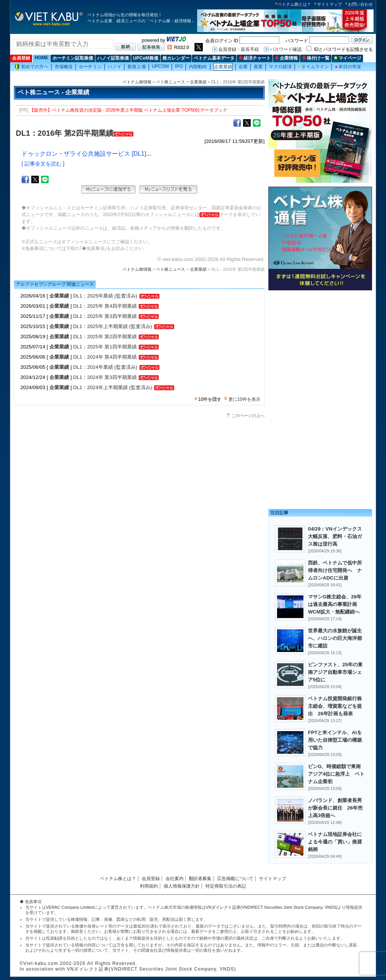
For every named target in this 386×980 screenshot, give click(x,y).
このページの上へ (248, 416)
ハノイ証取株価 (113, 58)
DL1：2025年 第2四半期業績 (105, 337)
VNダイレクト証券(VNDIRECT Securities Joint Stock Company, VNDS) (272, 907)
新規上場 (136, 67)
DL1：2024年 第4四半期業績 (105, 357)
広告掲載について (235, 879)
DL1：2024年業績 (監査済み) (105, 367)
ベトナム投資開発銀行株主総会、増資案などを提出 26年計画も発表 (335, 706)
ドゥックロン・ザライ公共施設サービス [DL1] (84, 154)
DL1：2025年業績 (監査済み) (105, 296)
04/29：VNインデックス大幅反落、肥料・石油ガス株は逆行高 (335, 536)
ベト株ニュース (171, 82)
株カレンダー (176, 58)
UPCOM (160, 66)
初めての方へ (32, 67)
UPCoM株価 (146, 58)
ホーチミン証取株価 (73, 58)
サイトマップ (329, 4)
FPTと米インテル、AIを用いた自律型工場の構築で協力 (335, 740)
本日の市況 (348, 67)
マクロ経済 (280, 67)
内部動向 (198, 67)
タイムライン (313, 67)
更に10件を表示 (244, 399)
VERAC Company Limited (70, 907)
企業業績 (223, 67)
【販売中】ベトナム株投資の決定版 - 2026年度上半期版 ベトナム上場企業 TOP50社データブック (129, 110)
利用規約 (149, 886)
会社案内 (175, 879)
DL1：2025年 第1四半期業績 (105, 347)
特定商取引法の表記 (226, 886)
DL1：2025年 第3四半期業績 (105, 316)
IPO (179, 66)
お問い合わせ (360, 4)
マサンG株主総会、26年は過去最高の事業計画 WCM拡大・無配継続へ (335, 604)
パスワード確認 (286, 49)
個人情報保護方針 (182, 886)
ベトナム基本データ (214, 58)
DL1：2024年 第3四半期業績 (105, 377)
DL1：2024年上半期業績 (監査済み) (113, 387)
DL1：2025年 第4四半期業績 (105, 306)
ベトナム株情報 (137, 82)
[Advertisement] (320, 346)
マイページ (347, 58)
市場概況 (64, 67)
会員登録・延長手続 (239, 49)
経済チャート (255, 58)
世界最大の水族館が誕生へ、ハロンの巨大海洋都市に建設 (335, 638)
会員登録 (21, 58)
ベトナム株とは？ (294, 4)
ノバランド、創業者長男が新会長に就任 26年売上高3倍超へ (335, 808)
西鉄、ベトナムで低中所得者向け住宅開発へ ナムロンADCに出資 (335, 570)
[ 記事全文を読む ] (43, 164)
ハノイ (115, 67)
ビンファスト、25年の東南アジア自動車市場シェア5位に (335, 672)
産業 (258, 67)
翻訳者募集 (200, 879)
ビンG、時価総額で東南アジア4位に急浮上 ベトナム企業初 (336, 774)
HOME (41, 58)
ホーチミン (90, 67)
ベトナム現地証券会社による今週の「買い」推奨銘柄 (335, 842)
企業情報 (286, 58)
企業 (243, 67)
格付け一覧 (316, 58)
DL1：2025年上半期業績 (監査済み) (113, 326)
